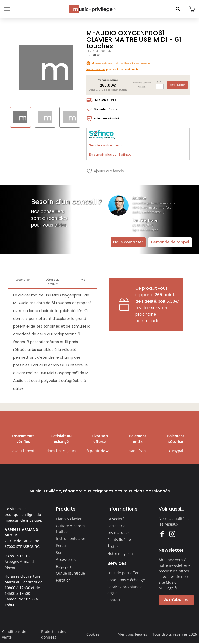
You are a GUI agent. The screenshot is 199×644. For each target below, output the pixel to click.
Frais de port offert (124, 573)
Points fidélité (119, 539)
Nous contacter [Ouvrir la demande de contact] (128, 242)
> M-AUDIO (93, 55)
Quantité (160, 82)
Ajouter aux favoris (105, 171)
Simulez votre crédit (106, 145)
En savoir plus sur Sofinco (110, 155)
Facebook (162, 534)
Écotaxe (114, 546)
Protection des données (54, 634)
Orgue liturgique (70, 573)
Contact (114, 600)
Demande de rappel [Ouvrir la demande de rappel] (170, 242)
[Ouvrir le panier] (192, 9)
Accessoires (66, 559)
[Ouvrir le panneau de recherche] (178, 9)
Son (59, 552)
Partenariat (117, 526)
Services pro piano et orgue (126, 590)
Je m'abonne (176, 600)
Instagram (172, 534)
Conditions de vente (14, 634)
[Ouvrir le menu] (7, 9)
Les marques (118, 532)
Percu (61, 545)
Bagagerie (65, 566)
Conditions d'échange (126, 580)
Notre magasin (120, 553)
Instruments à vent (72, 538)
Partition (63, 580)
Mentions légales (132, 634)
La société (116, 519)
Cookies (93, 634)
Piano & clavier (69, 519)
